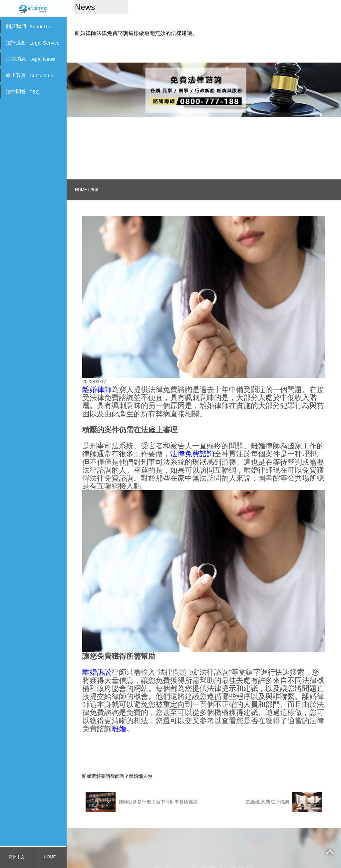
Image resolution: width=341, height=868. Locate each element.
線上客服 (30, 75)
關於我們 (28, 26)
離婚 (119, 709)
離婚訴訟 (97, 652)
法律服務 (33, 43)
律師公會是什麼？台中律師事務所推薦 (142, 782)
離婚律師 (97, 370)
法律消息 (31, 59)
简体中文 (17, 857)
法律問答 (23, 92)
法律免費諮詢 (192, 434)
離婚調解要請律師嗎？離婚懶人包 (117, 756)
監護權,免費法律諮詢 (284, 782)
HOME (50, 857)
